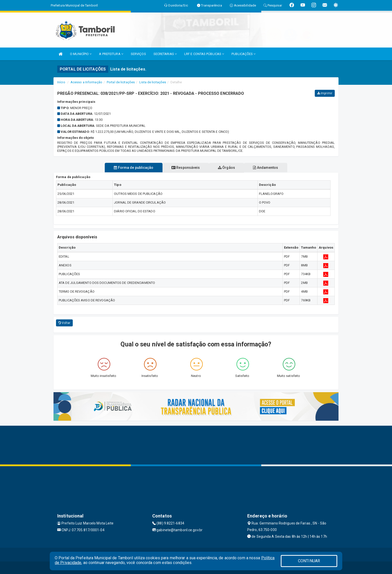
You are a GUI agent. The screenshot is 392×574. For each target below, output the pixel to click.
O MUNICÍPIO (81, 54)
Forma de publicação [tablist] (129, 168)
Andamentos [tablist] (270, 168)
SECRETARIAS (165, 54)
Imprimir (325, 93)
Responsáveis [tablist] (184, 168)
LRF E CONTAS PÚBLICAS (204, 54)
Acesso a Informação (86, 82)
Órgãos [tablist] (228, 168)
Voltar (64, 323)
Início (61, 82)
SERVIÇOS (138, 54)
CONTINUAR (309, 561)
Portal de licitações (121, 82)
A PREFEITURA (111, 54)
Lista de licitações (153, 82)
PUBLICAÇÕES (243, 54)
